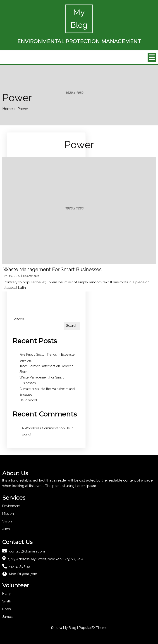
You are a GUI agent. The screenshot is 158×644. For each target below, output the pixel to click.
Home (7, 109)
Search (18, 319)
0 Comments (31, 276)
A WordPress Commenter (41, 428)
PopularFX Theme (93, 628)
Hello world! (29, 400)
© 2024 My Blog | (65, 628)
